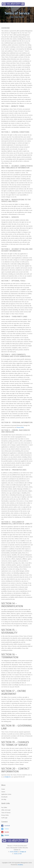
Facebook (7, 826)
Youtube (7, 832)
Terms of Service (6, 813)
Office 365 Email (6, 810)
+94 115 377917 (18, 854)
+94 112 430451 (14, 852)
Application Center (6, 794)
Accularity (20, 865)
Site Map (4, 799)
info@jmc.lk (7, 777)
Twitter (6, 829)
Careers (3, 792)
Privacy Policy (20, 427)
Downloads (4, 797)
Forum (3, 789)
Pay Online (4, 807)
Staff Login (4, 818)
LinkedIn (7, 835)
